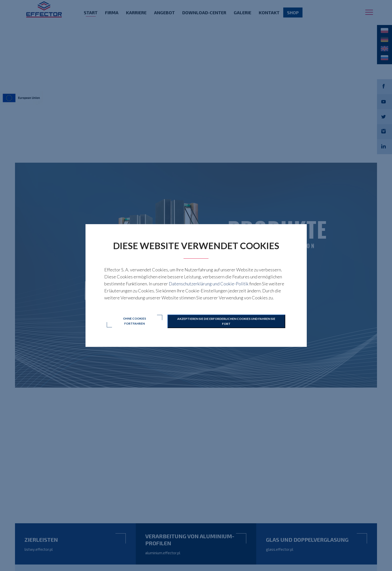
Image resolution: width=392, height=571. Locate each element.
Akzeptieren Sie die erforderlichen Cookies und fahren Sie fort (226, 321)
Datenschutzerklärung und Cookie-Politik (209, 284)
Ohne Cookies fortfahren (134, 321)
